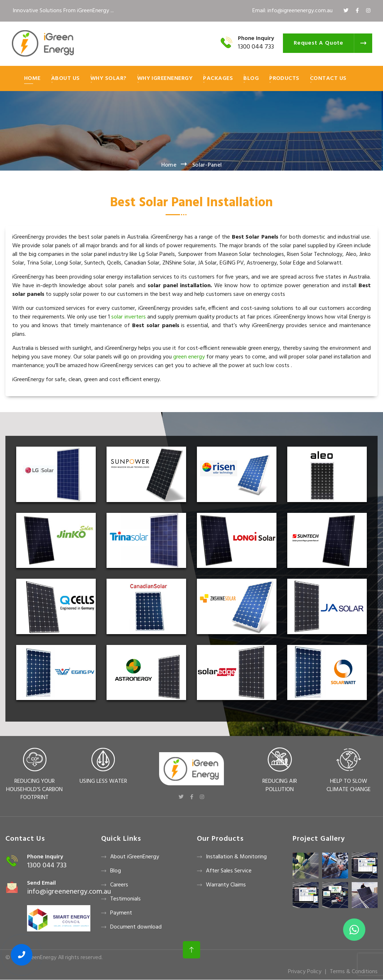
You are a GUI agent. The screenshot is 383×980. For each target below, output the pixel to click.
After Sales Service (229, 871)
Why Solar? (109, 78)
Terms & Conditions (354, 972)
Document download (136, 927)
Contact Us (328, 78)
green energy (190, 357)
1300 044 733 (256, 47)
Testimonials (125, 899)
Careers (119, 885)
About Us (66, 78)
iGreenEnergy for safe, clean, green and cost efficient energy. (87, 380)
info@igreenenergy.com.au (69, 892)
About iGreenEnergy (135, 857)
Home (32, 78)
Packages (218, 78)
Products (284, 78)
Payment (121, 913)
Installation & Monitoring (236, 857)
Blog (251, 78)
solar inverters (128, 317)
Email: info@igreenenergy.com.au (292, 11)
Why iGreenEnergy (165, 78)
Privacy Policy (305, 972)
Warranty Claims (226, 885)
